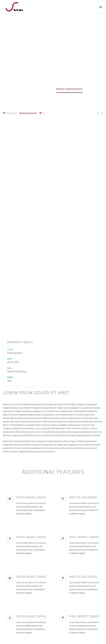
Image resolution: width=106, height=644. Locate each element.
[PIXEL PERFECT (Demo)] (79, 454)
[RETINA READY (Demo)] (26, 415)
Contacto (45, 627)
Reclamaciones (61, 627)
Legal (75, 627)
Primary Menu (101, 7)
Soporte (32, 627)
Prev (8, 588)
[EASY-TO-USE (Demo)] (79, 415)
